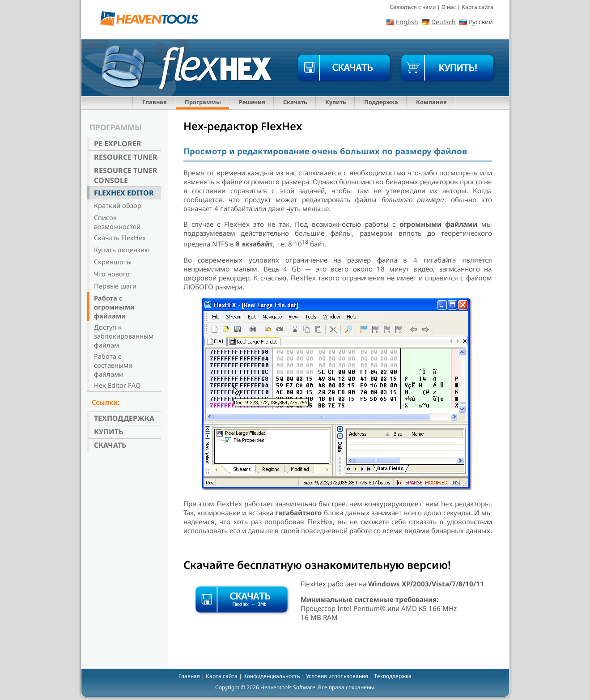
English (407, 22)
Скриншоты (113, 262)
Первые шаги (115, 286)
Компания (431, 102)
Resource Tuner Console (126, 175)
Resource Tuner (126, 157)
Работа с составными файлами (113, 365)
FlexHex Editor (124, 193)
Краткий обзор (118, 205)
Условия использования (337, 676)
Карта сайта (478, 7)
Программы (203, 102)
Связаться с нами (413, 7)
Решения (252, 102)
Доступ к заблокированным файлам (124, 336)
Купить (336, 102)
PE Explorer (118, 144)
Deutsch (444, 22)
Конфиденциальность (272, 676)
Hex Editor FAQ (117, 385)
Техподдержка (124, 418)
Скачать (295, 102)
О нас (449, 7)
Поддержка (381, 102)
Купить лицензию (122, 250)
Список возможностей (117, 222)
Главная (155, 102)
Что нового (112, 274)
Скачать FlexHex (120, 238)
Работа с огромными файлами (114, 307)
